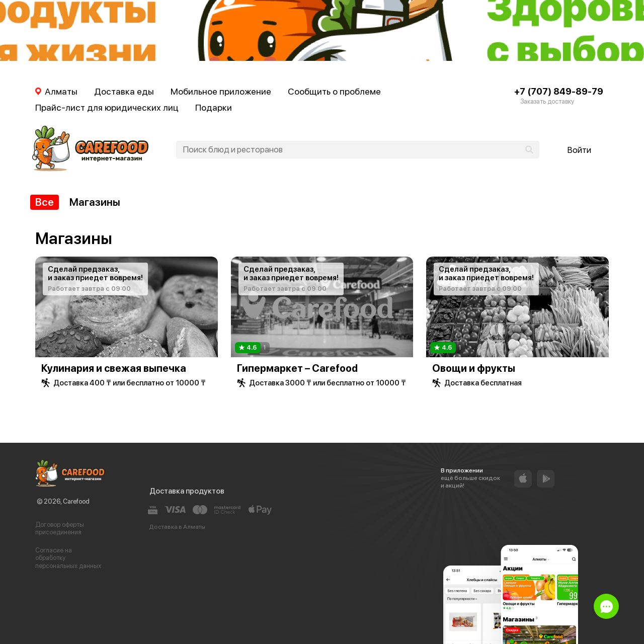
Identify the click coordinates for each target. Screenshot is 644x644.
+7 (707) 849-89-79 (559, 91)
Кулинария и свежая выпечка (114, 368)
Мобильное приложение (221, 91)
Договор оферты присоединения (60, 529)
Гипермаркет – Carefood (297, 368)
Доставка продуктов (187, 491)
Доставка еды (124, 91)
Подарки (214, 107)
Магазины (95, 202)
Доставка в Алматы (177, 527)
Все (45, 202)
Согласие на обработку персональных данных (68, 558)
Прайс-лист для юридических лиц (107, 107)
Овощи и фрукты (474, 368)
